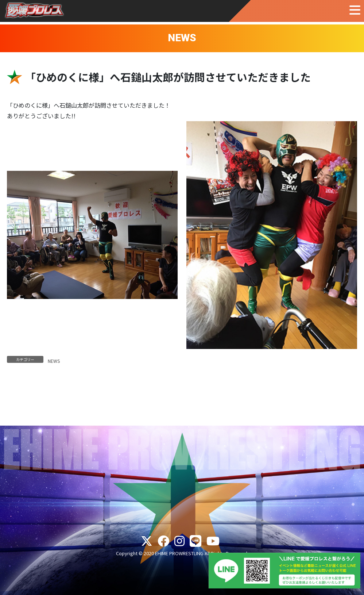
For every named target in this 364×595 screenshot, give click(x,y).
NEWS (54, 361)
